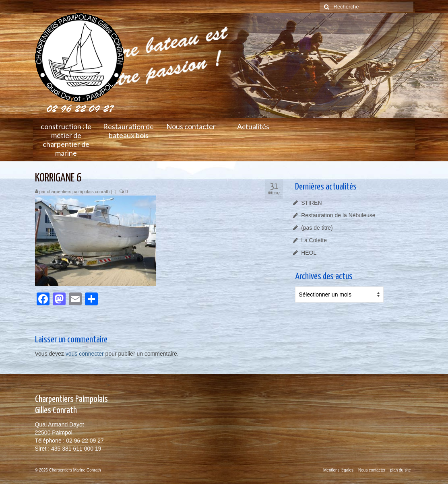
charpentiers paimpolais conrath (78, 192)
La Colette (314, 240)
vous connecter (85, 354)
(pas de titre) (317, 228)
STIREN (311, 203)
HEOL (309, 253)
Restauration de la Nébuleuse (338, 215)
